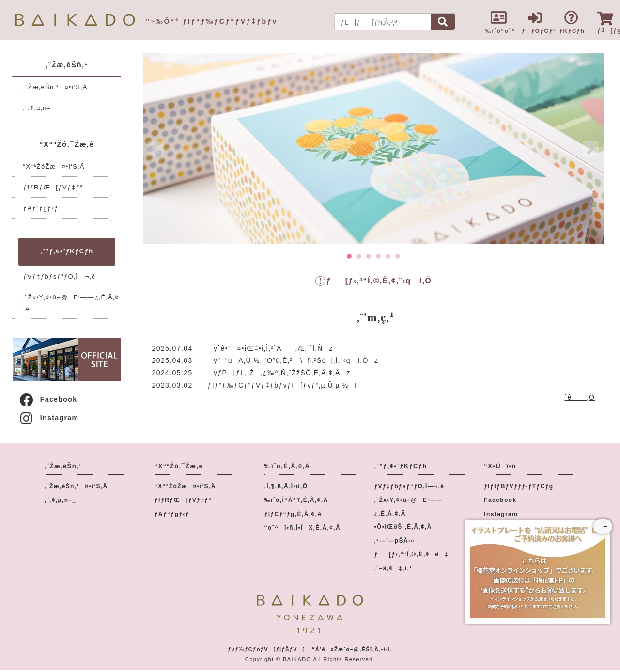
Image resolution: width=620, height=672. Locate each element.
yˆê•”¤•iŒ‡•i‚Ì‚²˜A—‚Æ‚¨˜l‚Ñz (271, 348)
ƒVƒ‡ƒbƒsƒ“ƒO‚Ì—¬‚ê (60, 276)
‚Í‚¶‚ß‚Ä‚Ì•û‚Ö (286, 486)
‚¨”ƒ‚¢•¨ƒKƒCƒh (67, 251)
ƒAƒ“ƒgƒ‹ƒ (44, 208)
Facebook (48, 399)
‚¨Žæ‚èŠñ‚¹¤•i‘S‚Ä (55, 87)
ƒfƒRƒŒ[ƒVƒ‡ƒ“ (53, 187)
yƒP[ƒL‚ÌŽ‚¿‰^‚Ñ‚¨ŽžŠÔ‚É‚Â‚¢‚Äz (279, 373)
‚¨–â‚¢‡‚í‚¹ (393, 568)
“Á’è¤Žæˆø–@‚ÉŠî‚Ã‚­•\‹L (352, 649)
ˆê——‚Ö (580, 397)
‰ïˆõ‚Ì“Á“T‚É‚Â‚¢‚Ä (296, 500)
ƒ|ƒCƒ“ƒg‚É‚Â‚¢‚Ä (294, 514)
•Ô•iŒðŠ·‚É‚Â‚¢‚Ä (403, 527)
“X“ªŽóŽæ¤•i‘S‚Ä (54, 166)
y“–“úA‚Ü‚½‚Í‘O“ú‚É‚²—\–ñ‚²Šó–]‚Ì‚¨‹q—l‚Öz (293, 360)
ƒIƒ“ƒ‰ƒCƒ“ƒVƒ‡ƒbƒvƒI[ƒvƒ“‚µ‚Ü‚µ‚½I (283, 385)
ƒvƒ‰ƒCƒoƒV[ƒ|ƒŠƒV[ (266, 649)
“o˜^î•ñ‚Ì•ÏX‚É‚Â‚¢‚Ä (303, 528)
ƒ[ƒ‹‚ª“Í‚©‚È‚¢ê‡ (411, 554)
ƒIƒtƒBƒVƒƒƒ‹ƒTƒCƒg (519, 486)
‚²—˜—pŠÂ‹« (394, 541)
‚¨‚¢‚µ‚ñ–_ (39, 108)
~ (603, 527)
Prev (156, 148)
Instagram (49, 418)
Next (591, 148)
